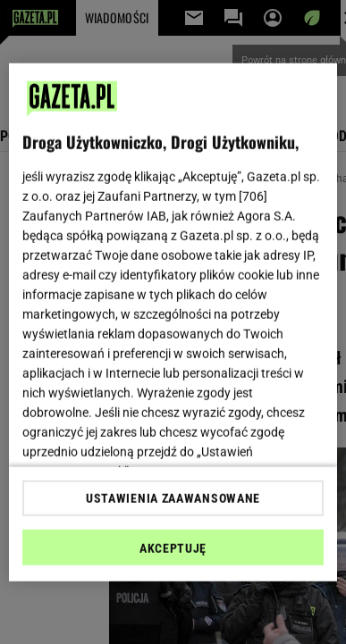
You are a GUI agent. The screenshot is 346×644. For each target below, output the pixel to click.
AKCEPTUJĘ (173, 548)
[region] (173, 322)
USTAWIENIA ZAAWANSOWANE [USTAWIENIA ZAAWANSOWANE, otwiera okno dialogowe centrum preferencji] (173, 498)
